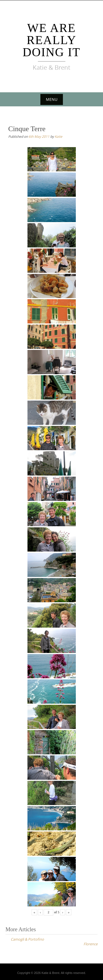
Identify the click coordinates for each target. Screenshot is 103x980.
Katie (59, 136)
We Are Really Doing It (51, 40)
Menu (52, 99)
